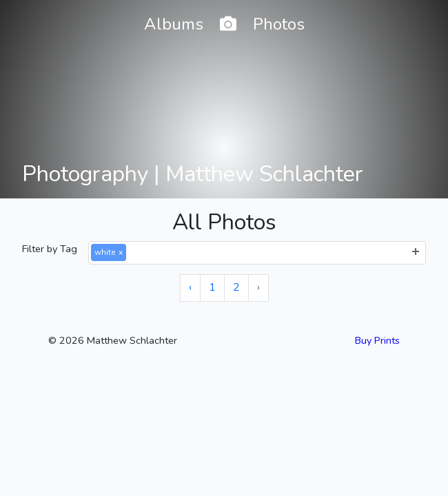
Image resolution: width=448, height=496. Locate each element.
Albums (174, 24)
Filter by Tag (50, 249)
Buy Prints (377, 340)
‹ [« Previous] (190, 287)
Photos (279, 24)
